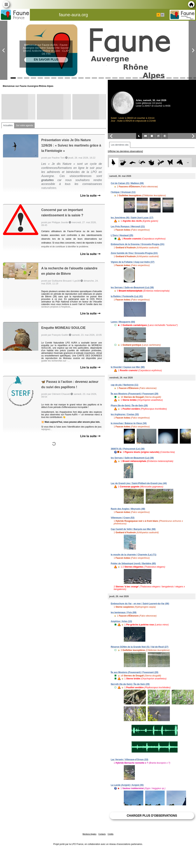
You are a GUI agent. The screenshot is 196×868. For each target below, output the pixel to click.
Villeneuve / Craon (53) (123, 518)
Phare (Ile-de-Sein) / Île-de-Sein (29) (129, 406)
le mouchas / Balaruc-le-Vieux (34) (129, 423)
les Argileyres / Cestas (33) (125, 414)
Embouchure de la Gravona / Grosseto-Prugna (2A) (138, 244)
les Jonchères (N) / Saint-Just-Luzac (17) (132, 218)
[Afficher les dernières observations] (125, 151)
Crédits (111, 834)
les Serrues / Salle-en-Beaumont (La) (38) (132, 287)
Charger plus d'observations (152, 816)
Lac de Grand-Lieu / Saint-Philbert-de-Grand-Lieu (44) (139, 483)
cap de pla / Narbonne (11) (124, 385)
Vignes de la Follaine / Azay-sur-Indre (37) (133, 262)
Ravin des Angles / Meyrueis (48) (128, 509)
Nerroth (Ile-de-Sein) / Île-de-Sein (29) (130, 684)
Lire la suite (90, 196)
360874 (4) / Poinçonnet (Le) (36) (128, 449)
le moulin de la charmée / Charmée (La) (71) (133, 555)
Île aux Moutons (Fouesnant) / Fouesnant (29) (134, 394)
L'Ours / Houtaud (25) (122, 235)
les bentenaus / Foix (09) (124, 612)
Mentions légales (89, 834)
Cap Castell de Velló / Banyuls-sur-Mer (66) (133, 529)
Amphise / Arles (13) (121, 621)
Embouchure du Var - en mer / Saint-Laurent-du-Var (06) (140, 604)
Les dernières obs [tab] (120, 145)
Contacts (102, 834)
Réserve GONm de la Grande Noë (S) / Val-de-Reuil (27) (140, 647)
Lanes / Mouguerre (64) (123, 322)
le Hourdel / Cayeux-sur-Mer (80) (128, 367)
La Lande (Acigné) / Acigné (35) (127, 785)
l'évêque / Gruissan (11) (123, 192)
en (162, 15)
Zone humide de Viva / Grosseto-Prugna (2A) (134, 253)
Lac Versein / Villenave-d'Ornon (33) (129, 760)
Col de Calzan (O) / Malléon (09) (127, 183)
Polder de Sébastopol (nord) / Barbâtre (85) (133, 564)
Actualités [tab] (8, 125)
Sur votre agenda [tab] (24, 125)
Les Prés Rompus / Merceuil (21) (128, 227)
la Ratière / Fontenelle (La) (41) (127, 296)
